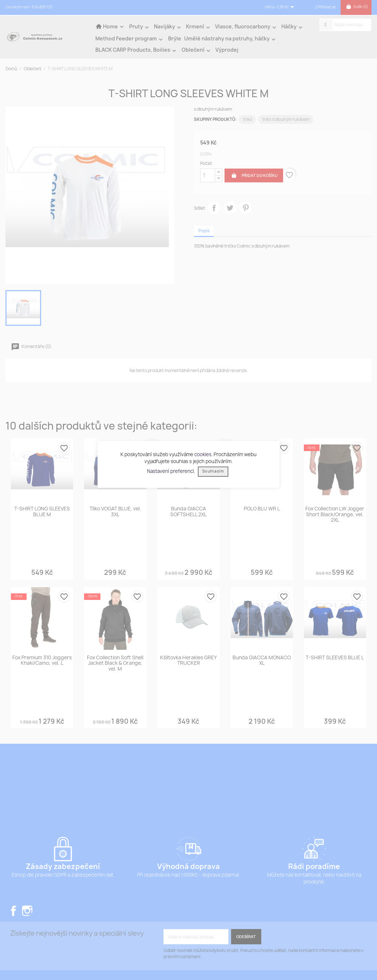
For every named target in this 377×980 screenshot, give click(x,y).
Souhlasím (213, 471)
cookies (203, 454)
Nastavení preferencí (170, 471)
